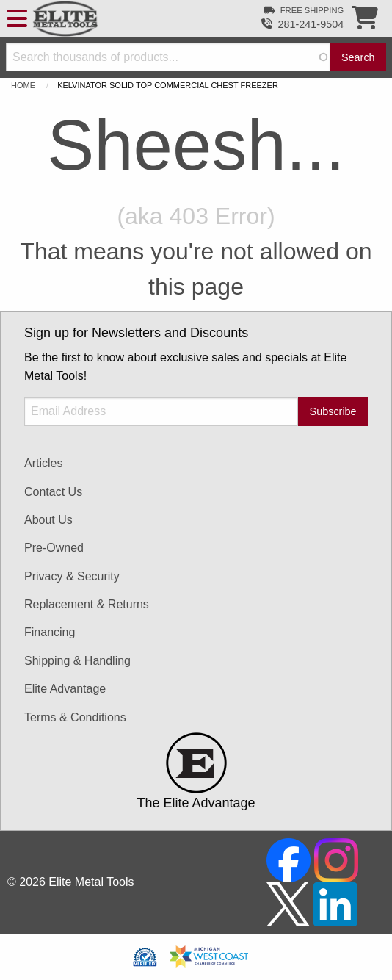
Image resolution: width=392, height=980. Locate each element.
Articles (43, 463)
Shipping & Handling (77, 661)
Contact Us (53, 492)
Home (23, 85)
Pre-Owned (54, 548)
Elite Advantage (65, 689)
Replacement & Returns (87, 604)
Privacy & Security (72, 576)
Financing (50, 632)
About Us (48, 520)
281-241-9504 (311, 24)
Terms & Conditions (75, 717)
